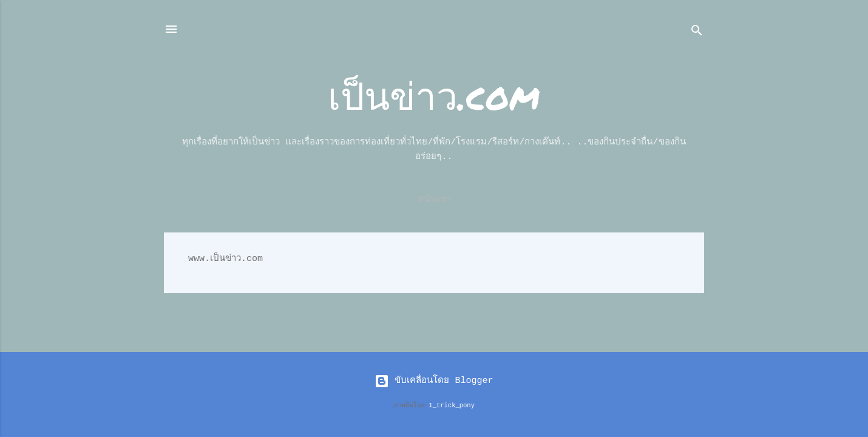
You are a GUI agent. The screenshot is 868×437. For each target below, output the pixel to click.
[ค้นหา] (697, 33)
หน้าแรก (434, 200)
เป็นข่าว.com (434, 95)
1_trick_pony (452, 405)
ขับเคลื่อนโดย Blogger (434, 381)
